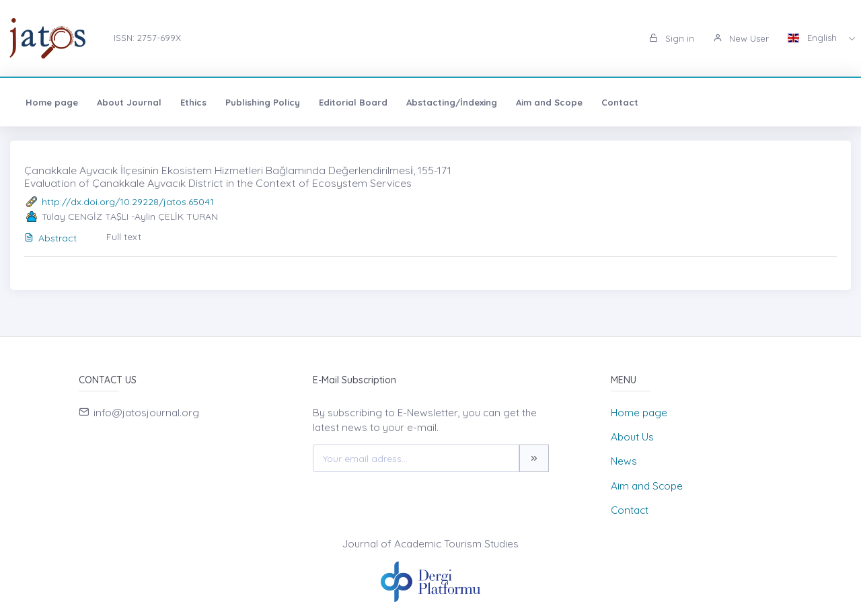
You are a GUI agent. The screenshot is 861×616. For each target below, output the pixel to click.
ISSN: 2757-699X (147, 38)
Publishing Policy (263, 102)
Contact (620, 102)
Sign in (672, 38)
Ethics (193, 102)
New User (741, 38)
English (814, 38)
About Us (632, 437)
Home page (52, 102)
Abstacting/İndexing (452, 102)
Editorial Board (353, 102)
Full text (124, 237)
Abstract (50, 238)
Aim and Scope (549, 102)
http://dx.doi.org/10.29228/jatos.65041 (128, 202)
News (624, 461)
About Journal (129, 102)
